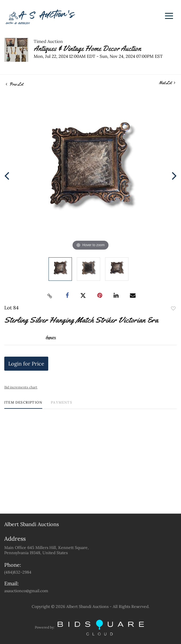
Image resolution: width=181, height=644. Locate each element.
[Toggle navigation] (169, 16)
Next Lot (167, 83)
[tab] (23, 405)
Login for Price (26, 364)
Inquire (51, 337)
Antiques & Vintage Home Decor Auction (87, 49)
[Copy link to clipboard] (50, 296)
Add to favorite (173, 309)
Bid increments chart (21, 387)
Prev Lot (14, 84)
